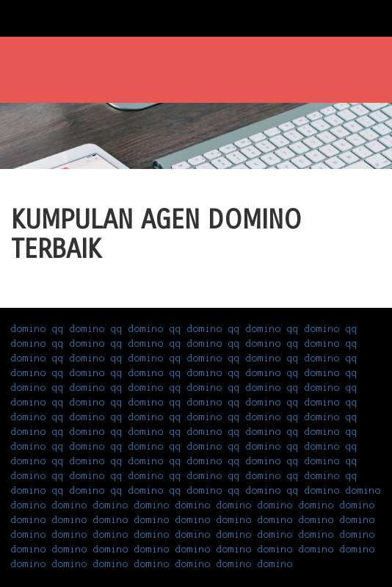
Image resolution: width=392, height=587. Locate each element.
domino (322, 491)
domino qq (37, 329)
